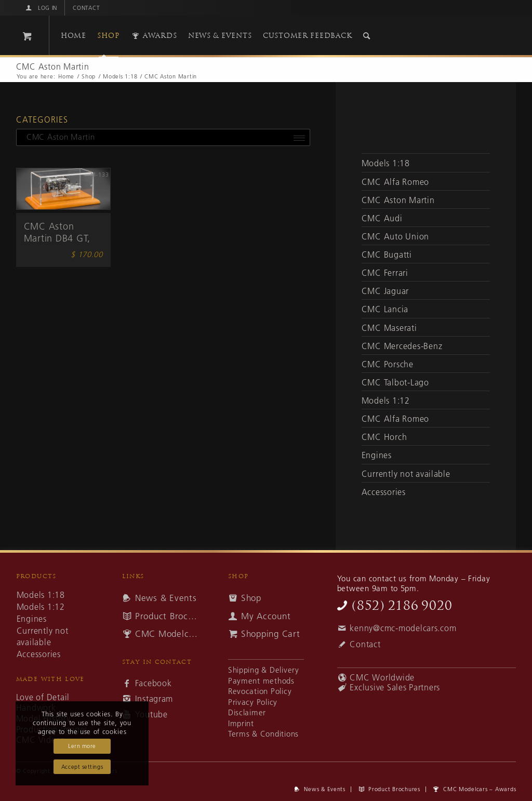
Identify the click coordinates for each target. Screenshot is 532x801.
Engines (377, 455)
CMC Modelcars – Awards (167, 634)
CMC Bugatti (387, 255)
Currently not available (406, 474)
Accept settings (82, 767)
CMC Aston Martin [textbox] (57, 137)
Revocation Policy (260, 691)
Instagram (154, 699)
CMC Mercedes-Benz (402, 346)
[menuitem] (41, 8)
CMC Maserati (389, 328)
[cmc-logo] (415, 38)
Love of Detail (43, 697)
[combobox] (163, 137)
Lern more (82, 746)
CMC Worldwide (382, 677)
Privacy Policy (253, 702)
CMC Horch (384, 437)
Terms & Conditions (263, 734)
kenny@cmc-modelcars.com (403, 628)
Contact (86, 8)
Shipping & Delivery (264, 670)
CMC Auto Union (395, 236)
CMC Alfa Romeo (395, 182)
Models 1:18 (386, 163)
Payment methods (261, 681)
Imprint (241, 723)
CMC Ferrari (385, 273)
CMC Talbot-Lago (395, 382)
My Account (266, 616)
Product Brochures (167, 616)
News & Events (166, 598)
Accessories (384, 492)
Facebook (154, 683)
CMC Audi (382, 218)
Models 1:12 (386, 401)
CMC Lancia (385, 309)
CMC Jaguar (385, 291)
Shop (251, 598)
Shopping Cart (271, 634)
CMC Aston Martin (398, 200)
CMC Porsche (388, 364)
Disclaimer (247, 712)
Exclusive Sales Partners (395, 687)
